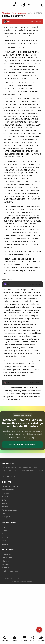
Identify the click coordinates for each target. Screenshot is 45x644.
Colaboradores (8, 554)
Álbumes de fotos (9, 490)
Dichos (4, 530)
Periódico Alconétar (9, 510)
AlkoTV (4, 503)
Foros (14, 13)
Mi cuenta (6, 561)
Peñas (4, 541)
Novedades (6, 493)
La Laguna (22, 13)
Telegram (6, 568)
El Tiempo (6, 500)
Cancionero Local (8, 534)
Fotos (32, 639)
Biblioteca (6, 507)
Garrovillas (14, 639)
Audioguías (6, 517)
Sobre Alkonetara (9, 476)
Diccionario (6, 527)
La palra (5, 544)
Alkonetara (6, 13)
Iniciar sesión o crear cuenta (22, 445)
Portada (5, 639)
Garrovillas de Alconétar (11, 486)
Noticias (5, 497)
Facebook (6, 564)
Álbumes (24, 639)
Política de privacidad (10, 571)
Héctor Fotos (7, 558)
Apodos (5, 537)
